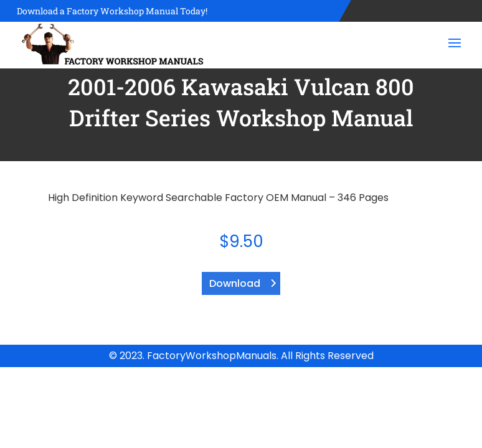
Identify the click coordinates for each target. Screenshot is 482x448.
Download (235, 283)
